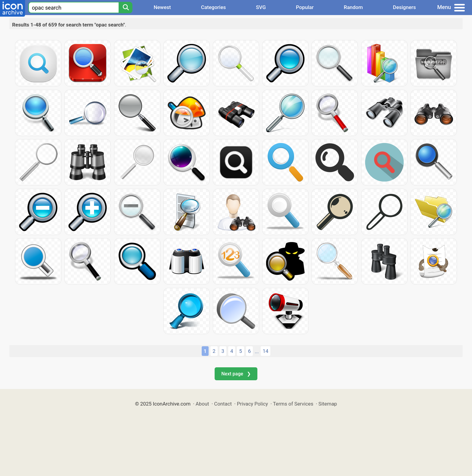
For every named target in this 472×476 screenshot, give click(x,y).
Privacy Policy (252, 404)
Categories (214, 7)
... (257, 351)
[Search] (126, 8)
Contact (223, 404)
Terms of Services (293, 404)
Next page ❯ (236, 374)
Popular (305, 7)
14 (266, 351)
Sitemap (328, 404)
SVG (261, 7)
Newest (162, 7)
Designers (404, 7)
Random (353, 7)
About (202, 404)
